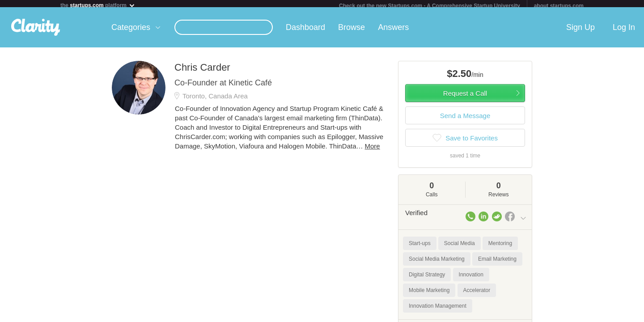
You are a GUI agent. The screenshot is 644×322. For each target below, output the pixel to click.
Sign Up (580, 31)
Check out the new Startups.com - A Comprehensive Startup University (430, 6)
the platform (98, 5)
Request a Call (465, 97)
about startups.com (559, 6)
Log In (624, 31)
